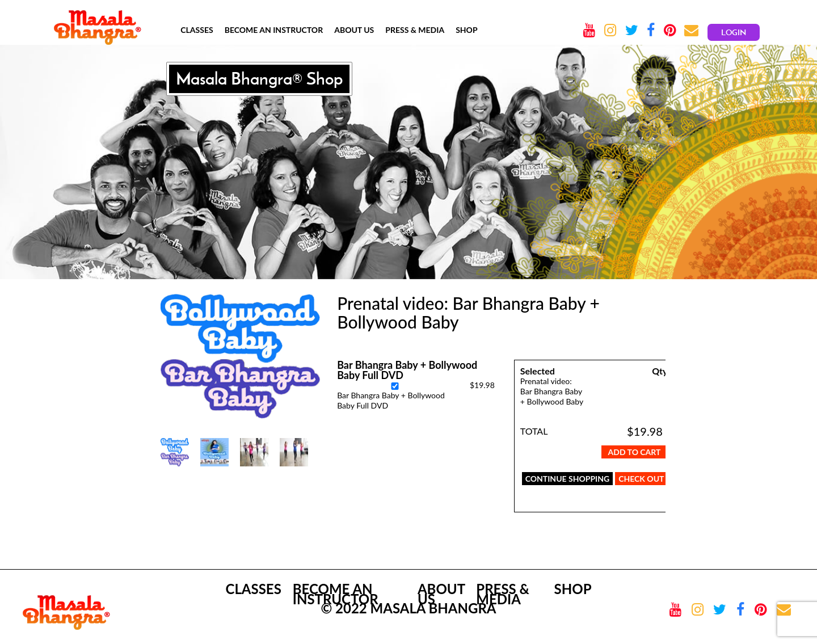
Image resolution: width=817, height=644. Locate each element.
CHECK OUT (641, 479)
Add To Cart (635, 452)
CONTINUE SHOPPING (568, 479)
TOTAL (534, 431)
